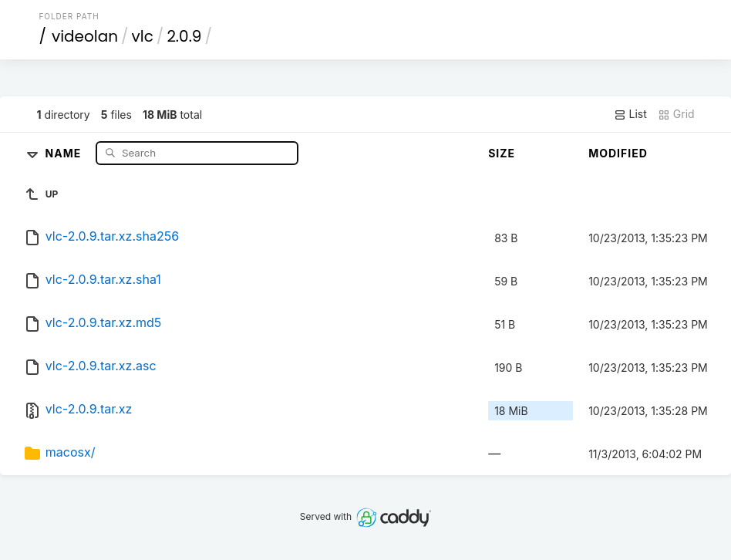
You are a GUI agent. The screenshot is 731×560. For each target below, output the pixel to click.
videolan (85, 36)
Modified (618, 153)
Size (502, 153)
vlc (143, 36)
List (630, 114)
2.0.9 (184, 36)
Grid (676, 114)
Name (65, 152)
